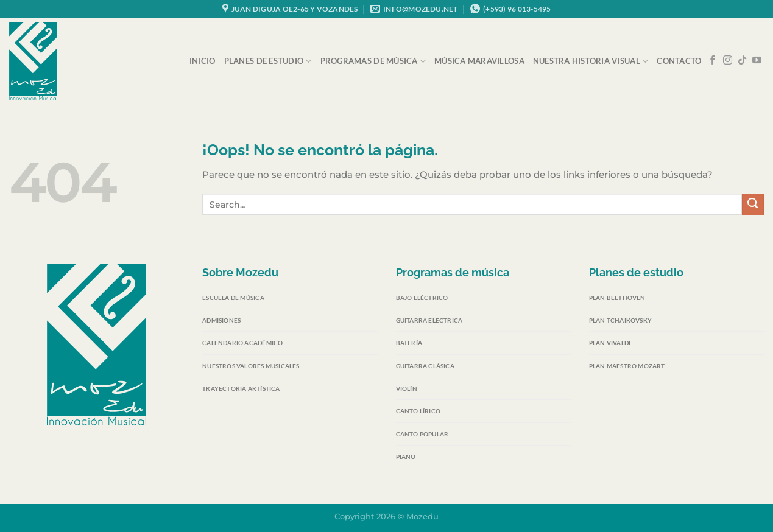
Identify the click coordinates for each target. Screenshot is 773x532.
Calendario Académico (242, 343)
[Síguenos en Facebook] (713, 61)
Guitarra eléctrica (429, 320)
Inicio (203, 61)
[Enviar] (753, 205)
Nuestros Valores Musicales (251, 366)
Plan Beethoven (617, 298)
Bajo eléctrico (422, 298)
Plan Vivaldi (610, 343)
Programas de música (373, 61)
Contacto (679, 61)
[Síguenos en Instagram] (728, 61)
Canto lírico (418, 411)
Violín (407, 388)
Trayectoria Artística (241, 388)
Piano (406, 457)
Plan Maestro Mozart (627, 366)
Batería (409, 343)
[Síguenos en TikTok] (742, 61)
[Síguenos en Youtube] (757, 61)
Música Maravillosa (479, 61)
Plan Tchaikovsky (620, 320)
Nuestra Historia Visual (591, 61)
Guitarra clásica (425, 366)
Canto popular (422, 434)
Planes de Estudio (268, 61)
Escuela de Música (233, 298)
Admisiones (221, 320)
